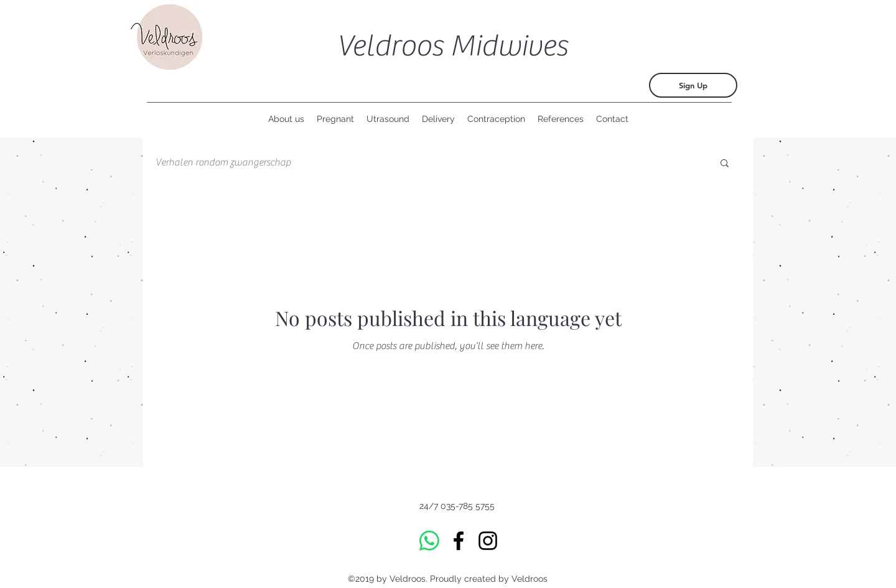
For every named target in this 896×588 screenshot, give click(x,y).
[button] (725, 164)
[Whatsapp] (429, 541)
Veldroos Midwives (452, 46)
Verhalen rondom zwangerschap (223, 162)
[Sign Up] (693, 85)
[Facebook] (459, 541)
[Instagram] (488, 541)
